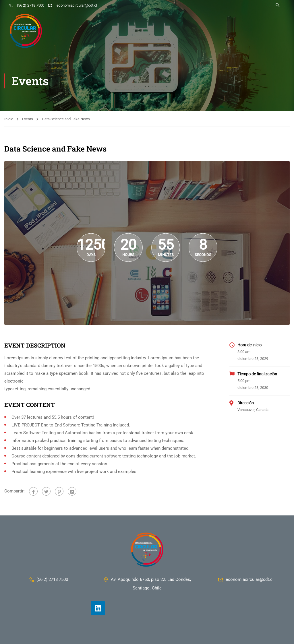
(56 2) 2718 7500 (26, 5)
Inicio (9, 119)
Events (28, 119)
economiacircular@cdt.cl (72, 5)
